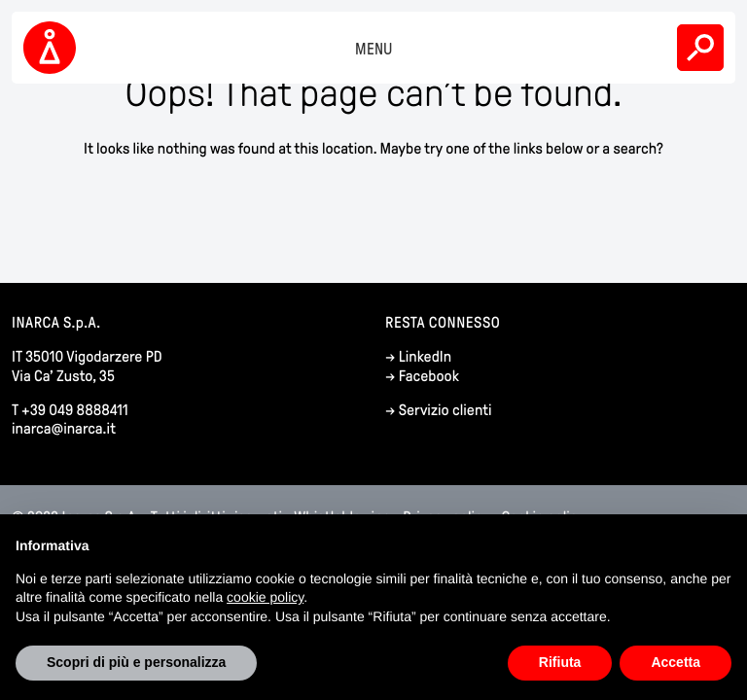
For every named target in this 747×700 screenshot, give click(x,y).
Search (700, 48)
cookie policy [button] (265, 597)
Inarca (53, 48)
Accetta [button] (676, 662)
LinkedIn (425, 357)
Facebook (429, 377)
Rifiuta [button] (560, 662)
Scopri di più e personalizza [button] (136, 662)
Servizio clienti (445, 411)
